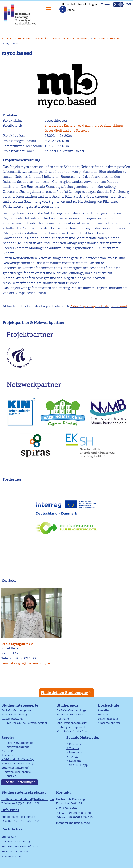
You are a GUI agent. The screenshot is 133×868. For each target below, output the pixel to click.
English (94, 4)
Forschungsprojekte (106, 38)
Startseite (7, 38)
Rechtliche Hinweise (14, 851)
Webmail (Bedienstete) (19, 763)
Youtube (74, 748)
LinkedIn (75, 761)
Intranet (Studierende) (15, 768)
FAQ (73, 4)
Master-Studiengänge (15, 715)
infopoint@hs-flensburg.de (18, 817)
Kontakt (82, 4)
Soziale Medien (11, 857)
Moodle (9, 755)
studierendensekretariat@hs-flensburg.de (28, 799)
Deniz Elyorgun (33, 642)
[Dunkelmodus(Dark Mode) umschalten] (118, 4)
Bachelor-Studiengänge (16, 710)
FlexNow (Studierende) (19, 743)
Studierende (68, 705)
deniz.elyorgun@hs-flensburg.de (26, 663)
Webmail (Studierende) (19, 759)
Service (8, 738)
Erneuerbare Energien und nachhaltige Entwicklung (84, 125)
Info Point (63, 719)
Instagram (76, 752)
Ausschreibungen (109, 723)
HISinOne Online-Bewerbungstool (26, 723)
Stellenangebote (108, 719)
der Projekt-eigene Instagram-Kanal (100, 306)
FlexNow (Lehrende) (17, 747)
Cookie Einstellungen (20, 782)
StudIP (9, 751)
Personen (104, 715)
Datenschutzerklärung (16, 841)
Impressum (9, 837)
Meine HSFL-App (77, 765)
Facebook (75, 744)
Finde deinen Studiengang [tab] (67, 692)
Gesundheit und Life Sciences (67, 130)
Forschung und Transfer (33, 38)
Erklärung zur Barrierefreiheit (20, 846)
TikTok (73, 757)
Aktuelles (104, 710)
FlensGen (10, 776)
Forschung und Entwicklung (71, 38)
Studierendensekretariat (72, 723)
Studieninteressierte (20, 705)
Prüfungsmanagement (71, 727)
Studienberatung (12, 719)
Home (66, 4)
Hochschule (108, 705)
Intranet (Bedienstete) (18, 772)
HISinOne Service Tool (74, 731)
